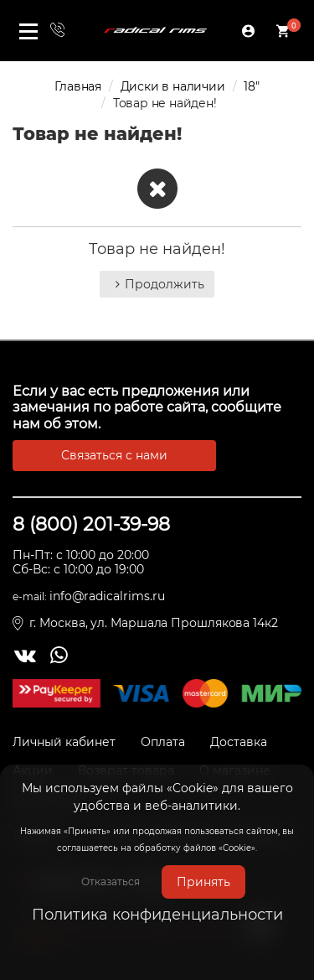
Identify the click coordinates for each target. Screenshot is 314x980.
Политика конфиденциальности (157, 915)
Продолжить (157, 284)
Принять (203, 882)
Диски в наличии (173, 86)
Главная (78, 86)
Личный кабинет (64, 742)
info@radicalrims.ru (107, 596)
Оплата (163, 742)
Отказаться (111, 881)
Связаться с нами (114, 455)
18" (251, 86)
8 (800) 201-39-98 (91, 524)
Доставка (239, 742)
